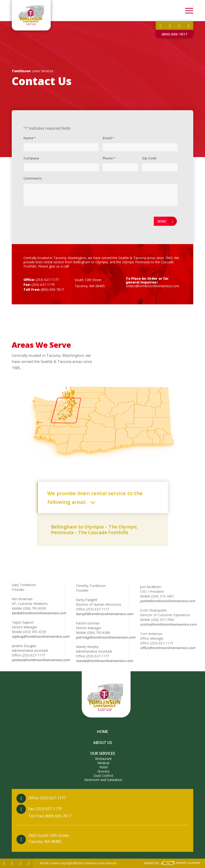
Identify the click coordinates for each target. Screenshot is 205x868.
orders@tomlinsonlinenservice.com (153, 286)
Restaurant (103, 759)
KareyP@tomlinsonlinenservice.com (104, 633)
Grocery (103, 771)
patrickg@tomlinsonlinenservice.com (106, 657)
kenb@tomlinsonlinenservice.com (39, 624)
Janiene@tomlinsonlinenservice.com (41, 671)
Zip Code (149, 158)
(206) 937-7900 (163, 649)
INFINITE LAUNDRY (180, 863)
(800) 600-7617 (174, 34)
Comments (33, 178)
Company (31, 158)
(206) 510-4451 (163, 625)
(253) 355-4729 (35, 643)
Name (30, 138)
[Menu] (187, 11)
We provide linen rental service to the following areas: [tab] (95, 497)
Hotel (103, 767)
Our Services (103, 753)
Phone (109, 158)
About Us (103, 743)
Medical (103, 763)
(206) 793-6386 (99, 652)
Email (108, 138)
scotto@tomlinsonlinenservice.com (168, 654)
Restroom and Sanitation (103, 780)
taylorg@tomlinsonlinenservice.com (41, 647)
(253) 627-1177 (47, 280)
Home (102, 732)
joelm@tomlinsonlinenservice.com (168, 630)
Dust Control (103, 776)
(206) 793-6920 (35, 619)
